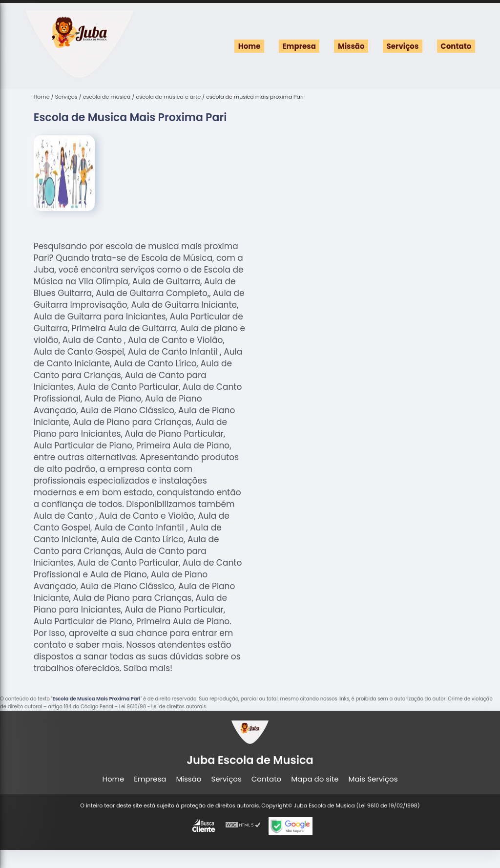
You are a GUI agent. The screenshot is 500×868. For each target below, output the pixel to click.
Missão (351, 46)
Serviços (403, 46)
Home (250, 46)
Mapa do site (315, 779)
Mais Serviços (373, 779)
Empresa (299, 46)
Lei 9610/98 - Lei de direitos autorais (163, 707)
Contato (456, 46)
